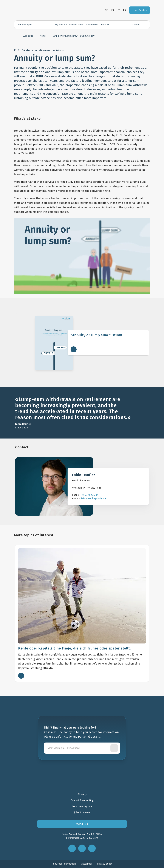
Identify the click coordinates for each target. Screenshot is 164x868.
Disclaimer (86, 864)
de (106, 10)
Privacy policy (105, 864)
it (119, 10)
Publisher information (64, 864)
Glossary (82, 794)
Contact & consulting (82, 800)
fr (113, 10)
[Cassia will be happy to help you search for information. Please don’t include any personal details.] (78, 748)
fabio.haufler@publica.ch (95, 499)
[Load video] (82, 256)
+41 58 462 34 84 (89, 495)
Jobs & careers (82, 812)
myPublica (82, 824)
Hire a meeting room (82, 806)
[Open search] (145, 25)
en (125, 10)
